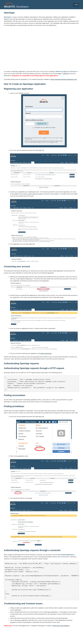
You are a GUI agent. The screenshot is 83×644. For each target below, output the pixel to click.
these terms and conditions (61, 626)
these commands (46, 353)
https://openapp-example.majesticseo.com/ (64, 79)
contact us (66, 74)
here (59, 74)
